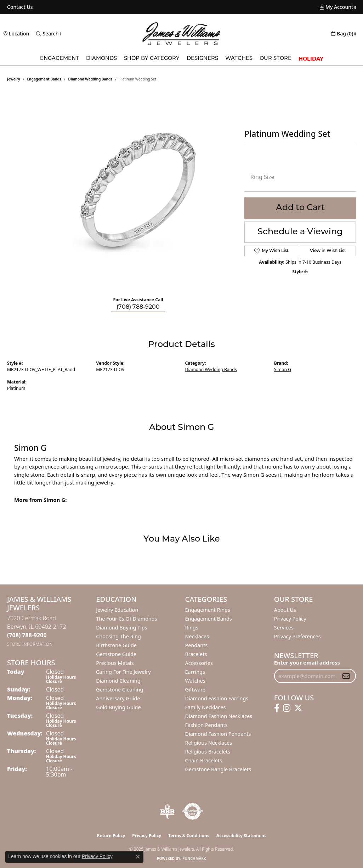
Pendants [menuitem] (197, 645)
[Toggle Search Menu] (47, 34)
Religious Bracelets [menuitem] (208, 752)
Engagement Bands (44, 79)
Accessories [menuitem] (199, 663)
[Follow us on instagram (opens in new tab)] (287, 708)
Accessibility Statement (241, 836)
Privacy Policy (290, 619)
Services (284, 628)
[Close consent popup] (138, 857)
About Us (285, 610)
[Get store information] (30, 644)
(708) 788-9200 (138, 307)
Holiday (311, 59)
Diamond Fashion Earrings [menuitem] (217, 698)
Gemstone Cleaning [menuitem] (120, 690)
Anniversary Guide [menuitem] (118, 698)
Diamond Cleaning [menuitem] (118, 681)
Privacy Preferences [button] (297, 636)
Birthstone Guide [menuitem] (116, 645)
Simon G (283, 369)
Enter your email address (307, 662)
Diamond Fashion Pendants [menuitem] (218, 734)
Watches (239, 59)
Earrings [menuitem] (195, 672)
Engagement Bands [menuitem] (209, 619)
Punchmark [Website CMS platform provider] (194, 858)
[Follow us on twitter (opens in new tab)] (298, 708)
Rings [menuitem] (192, 628)
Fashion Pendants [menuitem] (206, 725)
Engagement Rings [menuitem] (208, 610)
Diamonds (101, 59)
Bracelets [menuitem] (196, 654)
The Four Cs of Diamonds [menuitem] (126, 619)
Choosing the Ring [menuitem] (118, 636)
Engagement (59, 59)
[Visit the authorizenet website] (193, 811)
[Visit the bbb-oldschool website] (167, 811)
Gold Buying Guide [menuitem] (118, 707)
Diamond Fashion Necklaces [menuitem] (219, 716)
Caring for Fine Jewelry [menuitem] (123, 672)
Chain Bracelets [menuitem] (204, 760)
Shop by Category (152, 59)
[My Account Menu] (336, 7)
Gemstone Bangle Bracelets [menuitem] (218, 769)
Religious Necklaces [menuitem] (209, 743)
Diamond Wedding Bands (90, 79)
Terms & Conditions (189, 836)
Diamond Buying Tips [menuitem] (121, 628)
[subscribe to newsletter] (346, 676)
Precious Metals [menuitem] (115, 663)
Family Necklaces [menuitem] (206, 707)
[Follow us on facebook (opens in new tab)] (277, 708)
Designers (202, 59)
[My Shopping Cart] (342, 34)
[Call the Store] (27, 635)
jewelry (14, 79)
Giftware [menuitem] (195, 690)
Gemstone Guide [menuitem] (116, 654)
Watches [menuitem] (195, 681)
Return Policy (111, 836)
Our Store (276, 59)
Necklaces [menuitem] (197, 636)
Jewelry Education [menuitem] (117, 610)
